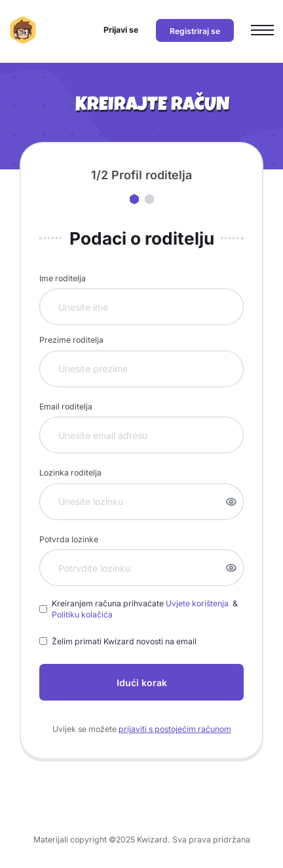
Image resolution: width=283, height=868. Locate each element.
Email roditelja (66, 407)
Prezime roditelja (71, 340)
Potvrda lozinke (69, 539)
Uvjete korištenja (198, 603)
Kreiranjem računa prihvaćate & (146, 609)
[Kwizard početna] (23, 30)
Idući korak (142, 683)
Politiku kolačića (82, 615)
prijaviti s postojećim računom (175, 729)
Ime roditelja (63, 278)
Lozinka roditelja (70, 473)
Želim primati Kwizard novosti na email (124, 641)
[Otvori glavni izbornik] (262, 30)
